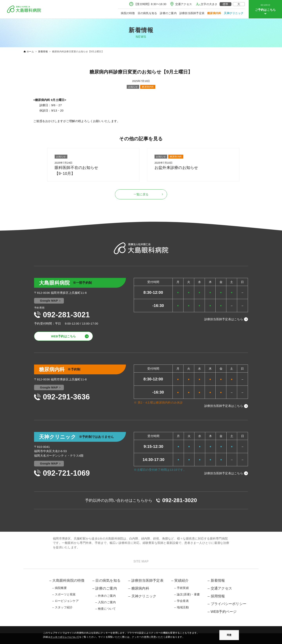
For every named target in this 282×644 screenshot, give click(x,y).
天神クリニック (234, 13)
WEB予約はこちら (63, 336)
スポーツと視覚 (65, 594)
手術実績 (183, 588)
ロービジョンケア (67, 601)
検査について (107, 609)
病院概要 (61, 588)
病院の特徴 (128, 13)
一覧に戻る (141, 194)
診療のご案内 (168, 13)
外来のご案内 (107, 596)
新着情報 (218, 581)
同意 (229, 635)
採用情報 (218, 596)
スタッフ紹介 (64, 607)
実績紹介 (181, 581)
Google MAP (49, 301)
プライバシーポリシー (229, 604)
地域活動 (183, 607)
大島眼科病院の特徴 (68, 581)
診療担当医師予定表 (192, 13)
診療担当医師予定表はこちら (224, 319)
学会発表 (183, 601)
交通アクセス (184, 4)
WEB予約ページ (224, 612)
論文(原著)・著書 (188, 594)
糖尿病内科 (214, 13)
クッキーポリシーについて (65, 637)
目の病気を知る (147, 13)
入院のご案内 (107, 602)
